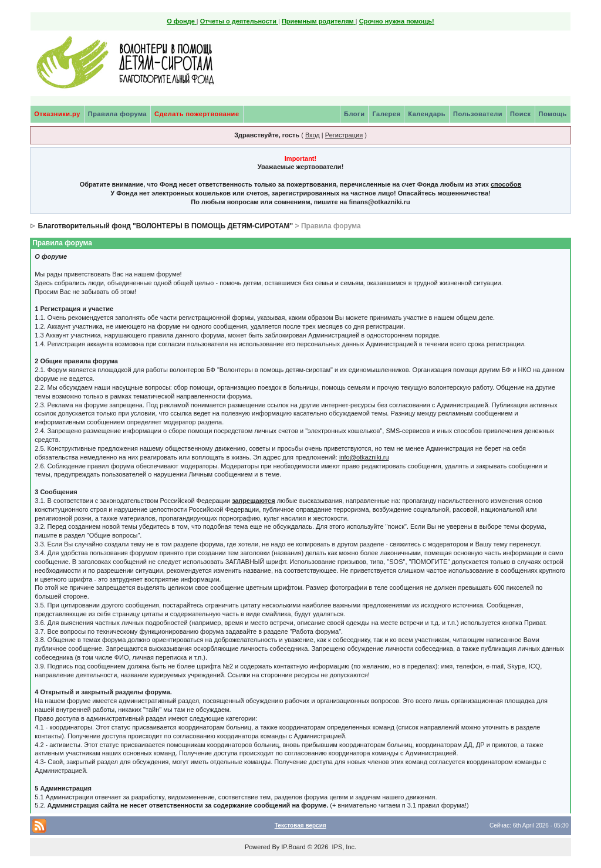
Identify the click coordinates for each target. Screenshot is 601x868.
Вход (313, 135)
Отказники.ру (57, 114)
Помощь (553, 114)
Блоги (354, 114)
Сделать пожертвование (197, 114)
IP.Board (293, 847)
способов (506, 184)
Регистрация (344, 135)
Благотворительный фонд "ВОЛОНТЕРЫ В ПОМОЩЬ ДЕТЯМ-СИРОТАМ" (166, 226)
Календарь (427, 114)
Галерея (386, 114)
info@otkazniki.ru (364, 457)
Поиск (521, 114)
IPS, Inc (343, 847)
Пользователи (478, 114)
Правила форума (117, 114)
